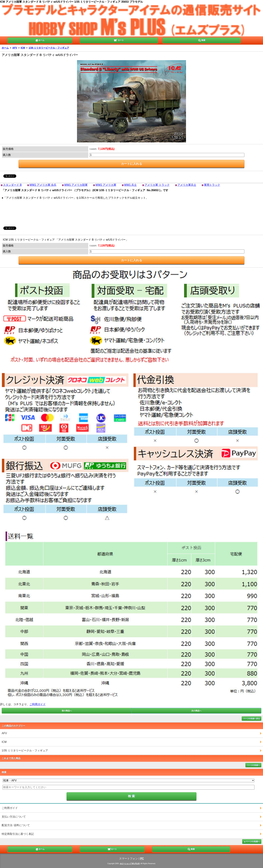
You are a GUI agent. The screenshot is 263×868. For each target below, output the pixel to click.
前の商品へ (67, 711)
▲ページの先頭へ (252, 842)
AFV (15, 48)
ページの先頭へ (253, 765)
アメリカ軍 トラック (157, 185)
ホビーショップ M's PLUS (130, 864)
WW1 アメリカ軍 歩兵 (43, 185)
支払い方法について (14, 817)
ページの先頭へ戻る (252, 719)
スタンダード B (12, 185)
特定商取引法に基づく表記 (18, 834)
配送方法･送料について (16, 825)
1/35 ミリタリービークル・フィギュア (49, 48)
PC (142, 859)
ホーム (40, 40)
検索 (202, 40)
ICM (23, 48)
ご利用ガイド (38, 704)
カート (119, 40)
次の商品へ (196, 711)
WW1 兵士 (130, 185)
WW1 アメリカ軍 (106, 185)
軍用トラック (212, 185)
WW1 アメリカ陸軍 (76, 185)
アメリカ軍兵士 (187, 185)
